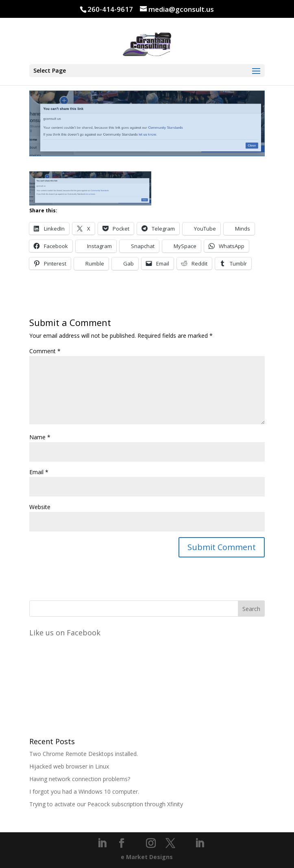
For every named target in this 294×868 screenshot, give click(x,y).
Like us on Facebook (65, 633)
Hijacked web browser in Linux (69, 766)
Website (40, 507)
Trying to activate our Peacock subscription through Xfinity (106, 804)
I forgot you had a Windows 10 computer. (84, 791)
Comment (45, 351)
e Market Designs (147, 857)
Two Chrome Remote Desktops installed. (84, 754)
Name (40, 437)
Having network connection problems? (80, 779)
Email (39, 472)
